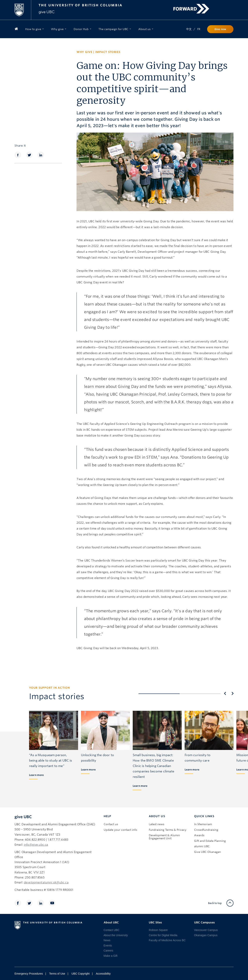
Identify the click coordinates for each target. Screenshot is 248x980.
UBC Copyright (81, 974)
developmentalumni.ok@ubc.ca (46, 883)
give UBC (23, 817)
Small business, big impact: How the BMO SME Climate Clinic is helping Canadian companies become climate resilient (153, 766)
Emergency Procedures (29, 974)
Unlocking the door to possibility (97, 758)
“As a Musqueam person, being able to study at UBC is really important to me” (51, 760)
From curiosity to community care (198, 758)
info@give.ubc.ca (36, 845)
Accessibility (103, 974)
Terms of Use (57, 974)
